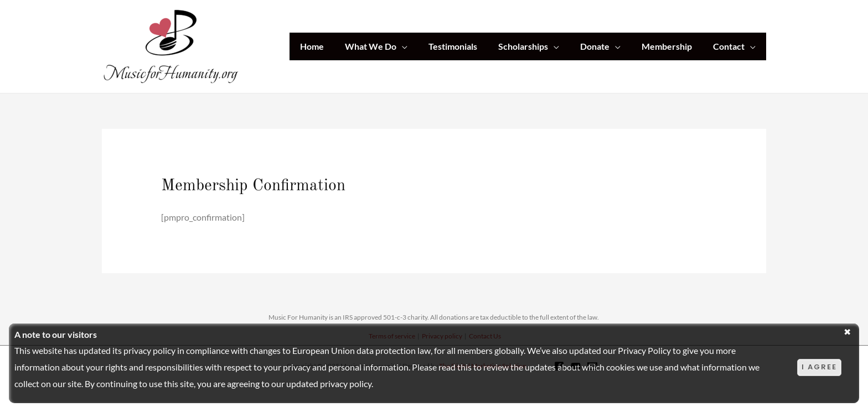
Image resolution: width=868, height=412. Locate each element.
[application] (420, 46)
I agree (819, 367)
